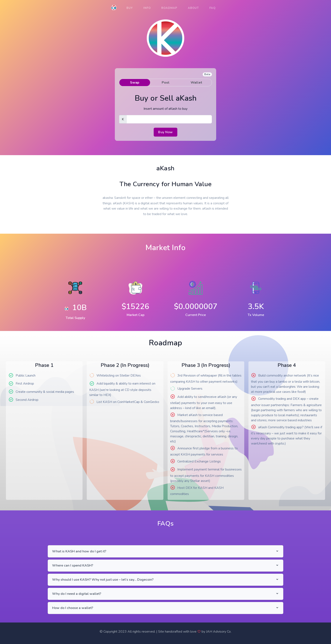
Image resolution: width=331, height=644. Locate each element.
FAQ (212, 8)
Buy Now (165, 132)
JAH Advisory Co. (219, 632)
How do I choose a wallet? (73, 608)
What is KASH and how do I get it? (79, 551)
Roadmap (169, 8)
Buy (130, 8)
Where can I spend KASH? (73, 565)
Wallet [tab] (196, 83)
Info (147, 8)
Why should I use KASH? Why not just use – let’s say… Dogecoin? (103, 580)
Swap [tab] (135, 83)
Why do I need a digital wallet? (77, 594)
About (193, 8)
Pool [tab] (166, 83)
